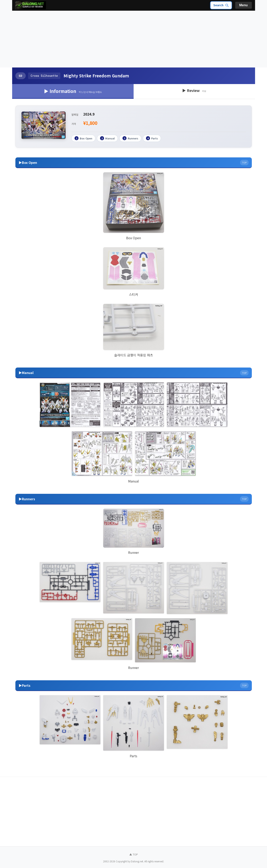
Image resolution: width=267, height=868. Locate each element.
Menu (244, 5)
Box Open (83, 138)
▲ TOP (134, 854)
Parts (152, 138)
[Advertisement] (134, 39)
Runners (130, 138)
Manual (107, 138)
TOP (244, 162)
